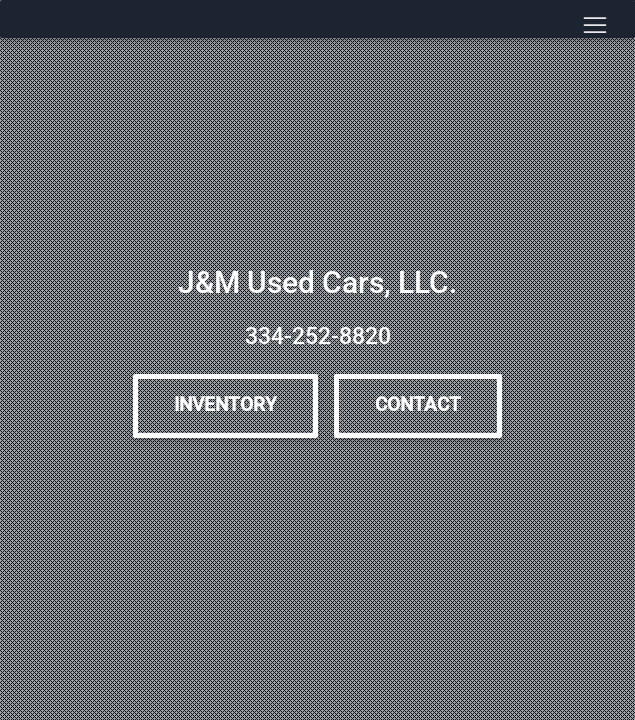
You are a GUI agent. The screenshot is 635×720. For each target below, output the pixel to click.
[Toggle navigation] (594, 26)
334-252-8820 (318, 336)
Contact (418, 405)
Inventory (225, 405)
